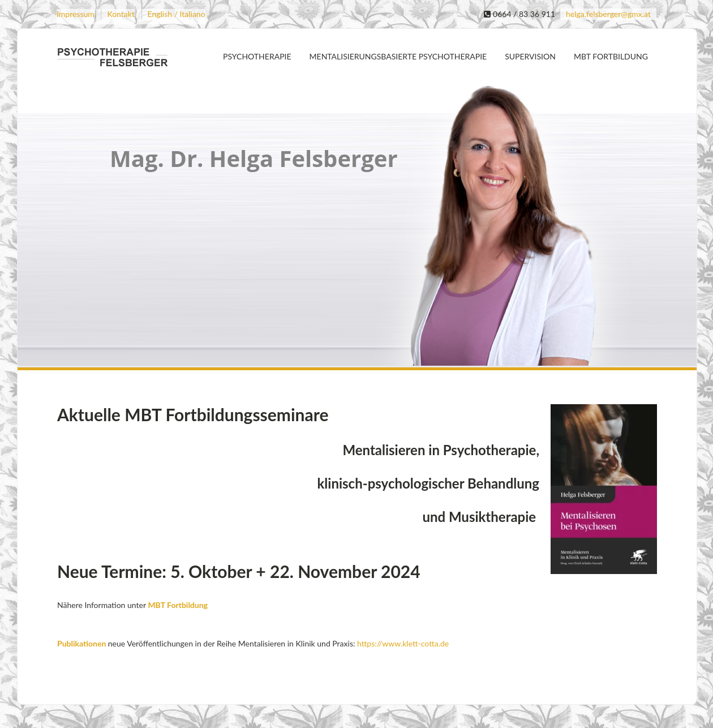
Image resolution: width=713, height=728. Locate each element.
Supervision (530, 56)
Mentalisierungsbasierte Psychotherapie (398, 56)
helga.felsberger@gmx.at (608, 14)
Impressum (76, 14)
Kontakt (121, 14)
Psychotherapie (257, 56)
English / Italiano (177, 14)
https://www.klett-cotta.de (402, 643)
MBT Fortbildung (611, 56)
